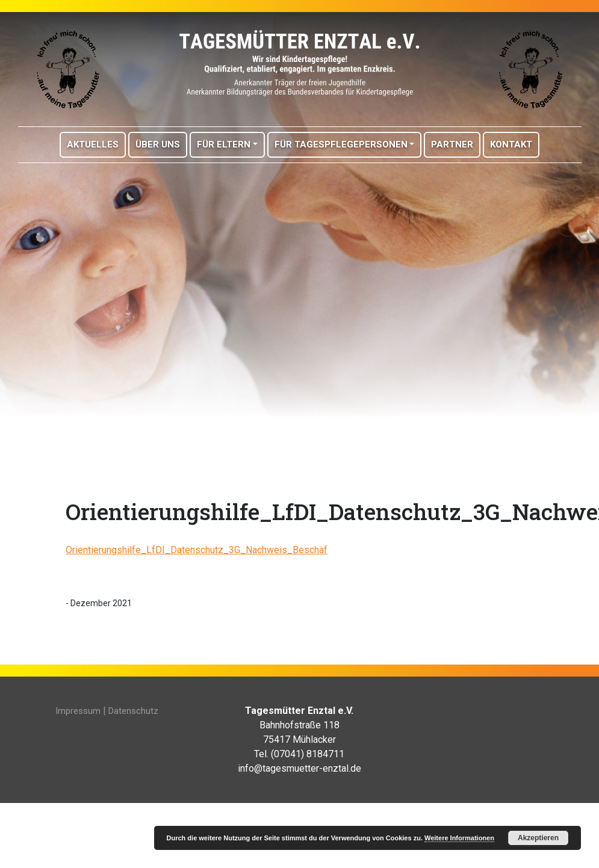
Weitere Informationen (459, 838)
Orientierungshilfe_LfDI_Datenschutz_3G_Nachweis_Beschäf (197, 550)
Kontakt (511, 144)
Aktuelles (93, 144)
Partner (452, 144)
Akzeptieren (538, 838)
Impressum (78, 711)
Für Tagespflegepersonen (341, 144)
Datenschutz (133, 711)
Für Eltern (224, 144)
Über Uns (158, 144)
